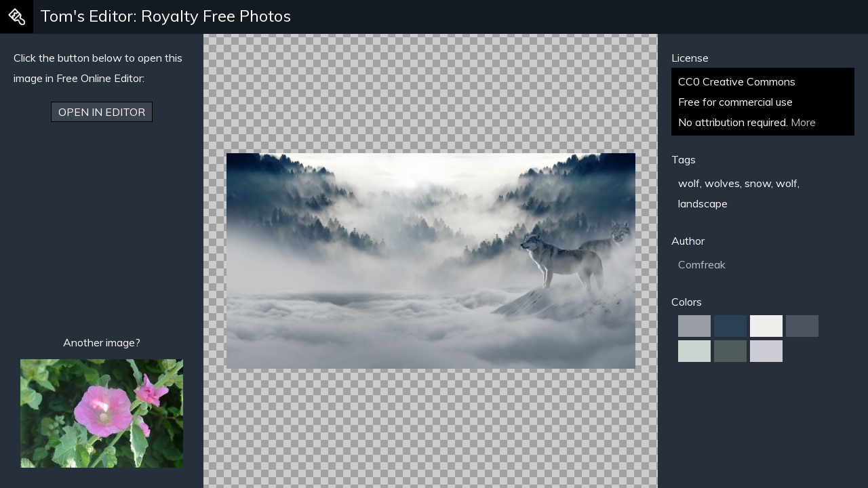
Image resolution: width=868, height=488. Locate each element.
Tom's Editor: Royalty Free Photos (165, 16)
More (803, 122)
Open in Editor (102, 112)
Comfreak (702, 264)
